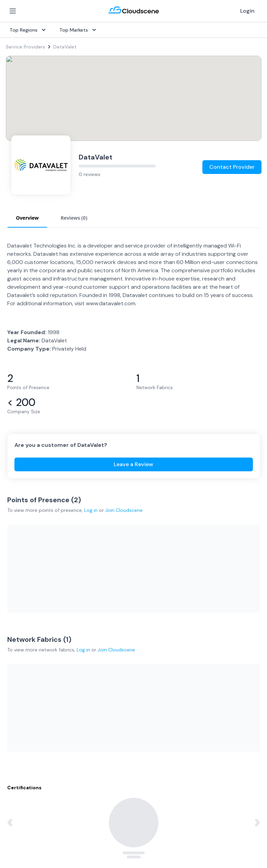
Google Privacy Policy (30, 807)
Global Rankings (111, 679)
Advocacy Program (114, 701)
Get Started (193, 590)
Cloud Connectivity (28, 645)
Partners (189, 690)
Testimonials (107, 690)
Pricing (187, 612)
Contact (189, 701)
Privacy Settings (157, 837)
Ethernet (16, 623)
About (187, 679)
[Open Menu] (13, 11)
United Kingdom (24, 690)
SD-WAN (16, 579)
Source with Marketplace (121, 590)
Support (102, 712)
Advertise (190, 623)
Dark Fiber (17, 601)
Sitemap (212, 837)
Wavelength (19, 634)
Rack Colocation (24, 612)
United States (21, 679)
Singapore (17, 723)
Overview (103, 579)
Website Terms (90, 837)
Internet (15, 590)
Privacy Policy (23, 837)
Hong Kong (18, 734)
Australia (16, 701)
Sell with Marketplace (204, 601)
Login (247, 11)
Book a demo (108, 723)
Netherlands (19, 712)
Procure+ (103, 601)
